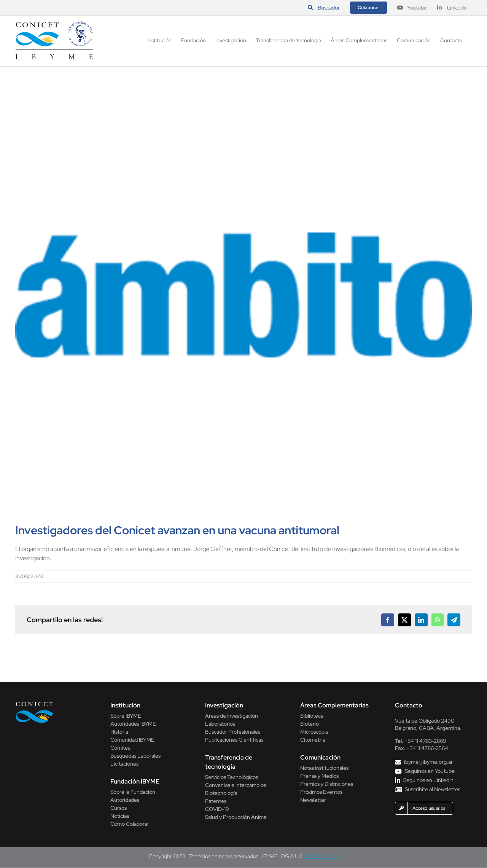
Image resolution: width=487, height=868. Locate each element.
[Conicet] (35, 704)
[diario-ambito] (243, 295)
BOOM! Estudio (321, 856)
